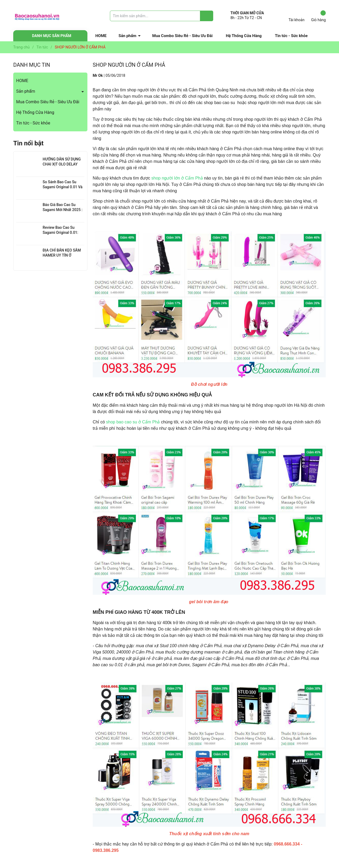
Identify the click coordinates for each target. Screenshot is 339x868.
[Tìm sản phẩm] (162, 16)
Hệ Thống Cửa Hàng (244, 36)
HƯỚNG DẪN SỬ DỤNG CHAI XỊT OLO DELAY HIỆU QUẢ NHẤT (62, 164)
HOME (101, 36)
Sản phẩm (128, 36)
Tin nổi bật (28, 143)
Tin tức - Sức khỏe (291, 36)
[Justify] (207, 16)
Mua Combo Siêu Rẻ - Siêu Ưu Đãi (182, 36)
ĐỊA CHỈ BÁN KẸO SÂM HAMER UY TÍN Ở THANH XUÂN (62, 255)
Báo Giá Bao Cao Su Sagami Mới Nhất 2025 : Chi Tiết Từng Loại (63, 210)
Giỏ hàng (318, 16)
